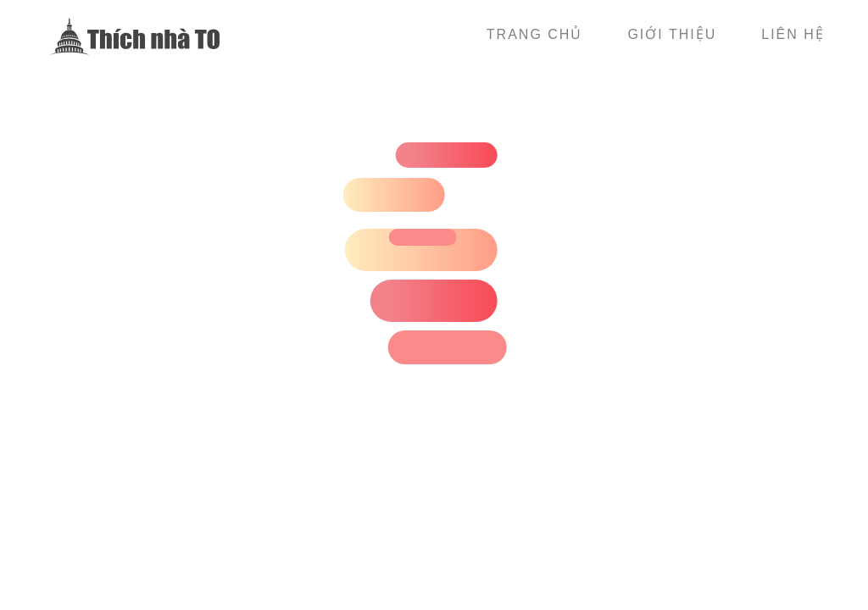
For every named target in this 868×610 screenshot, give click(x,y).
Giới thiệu (672, 34)
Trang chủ (535, 34)
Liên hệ (793, 34)
